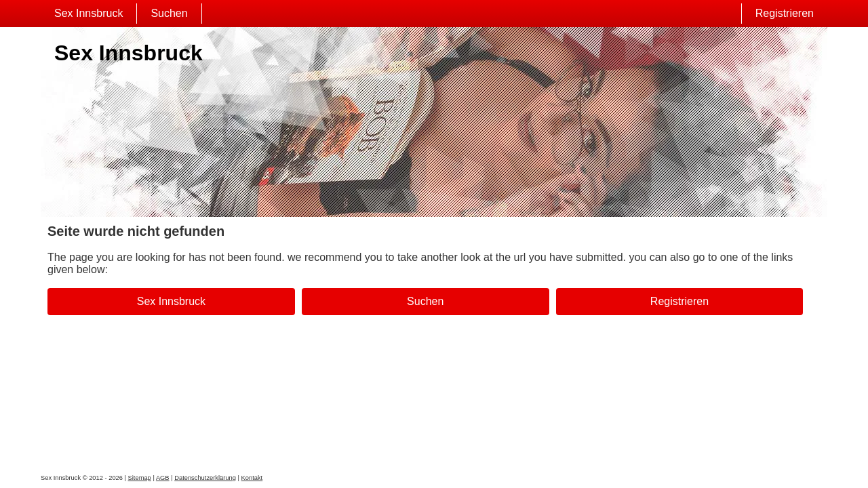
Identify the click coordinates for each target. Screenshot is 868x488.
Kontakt (252, 478)
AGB (163, 478)
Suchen (169, 13)
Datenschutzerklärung (205, 478)
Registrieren (785, 13)
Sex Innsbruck (88, 13)
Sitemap (140, 478)
